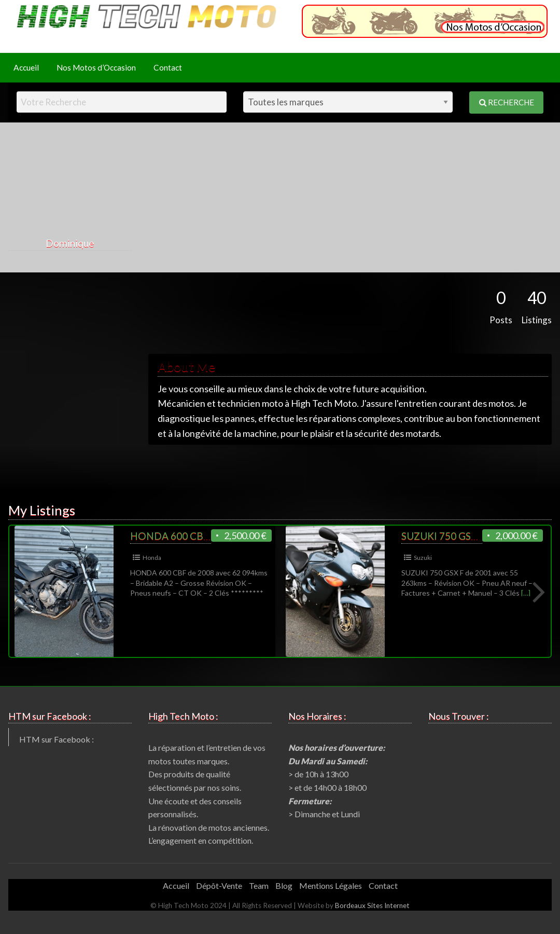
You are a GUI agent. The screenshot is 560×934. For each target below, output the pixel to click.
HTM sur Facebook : (57, 739)
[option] (145, 591)
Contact (168, 67)
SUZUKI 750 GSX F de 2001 (462, 536)
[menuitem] (26, 68)
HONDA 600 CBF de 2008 (189, 536)
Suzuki (423, 558)
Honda (152, 558)
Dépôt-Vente (219, 885)
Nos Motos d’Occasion (96, 67)
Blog (284, 885)
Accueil (26, 67)
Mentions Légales (331, 885)
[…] (526, 593)
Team (259, 885)
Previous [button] (22, 591)
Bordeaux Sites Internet (372, 905)
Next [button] (538, 591)
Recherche (507, 102)
